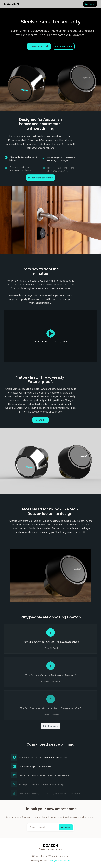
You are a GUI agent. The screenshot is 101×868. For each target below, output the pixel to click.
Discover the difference (40, 178)
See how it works (64, 46)
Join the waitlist (39, 46)
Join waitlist (90, 4)
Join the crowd (50, 726)
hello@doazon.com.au (60, 860)
